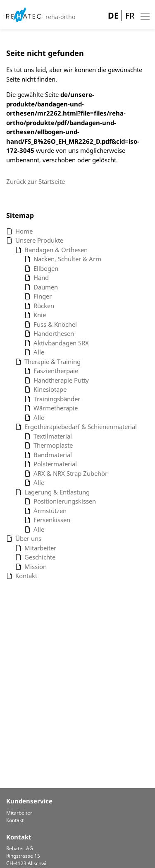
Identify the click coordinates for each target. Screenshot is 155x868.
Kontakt (15, 820)
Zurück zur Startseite (36, 181)
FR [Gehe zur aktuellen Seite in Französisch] (130, 16)
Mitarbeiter (19, 813)
